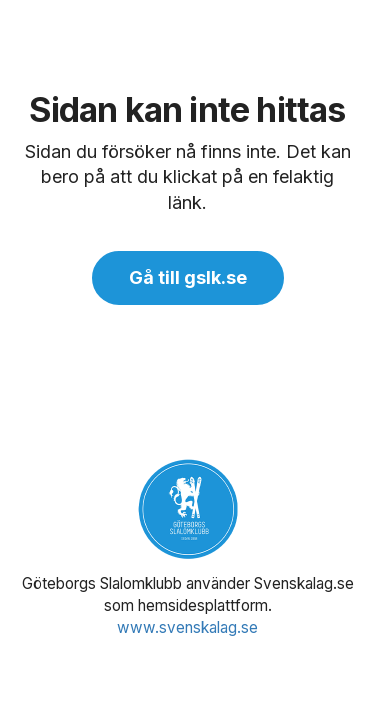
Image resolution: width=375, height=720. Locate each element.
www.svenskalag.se (187, 627)
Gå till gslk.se (188, 277)
